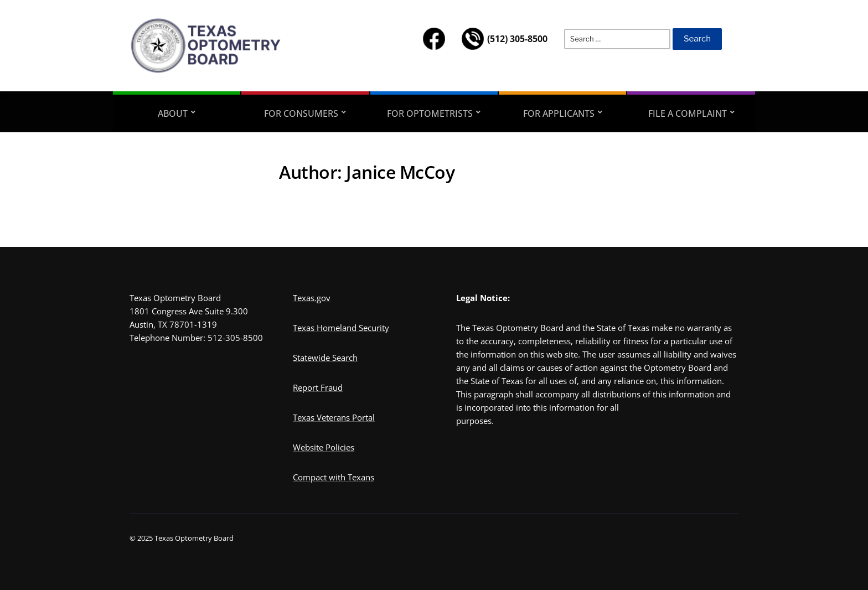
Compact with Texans (334, 477)
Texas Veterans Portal (334, 417)
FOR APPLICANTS (559, 113)
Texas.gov (312, 298)
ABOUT (173, 113)
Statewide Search (325, 358)
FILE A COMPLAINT (688, 113)
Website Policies (324, 447)
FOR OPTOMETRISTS (430, 113)
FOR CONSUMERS (301, 113)
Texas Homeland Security (341, 328)
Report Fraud (318, 387)
